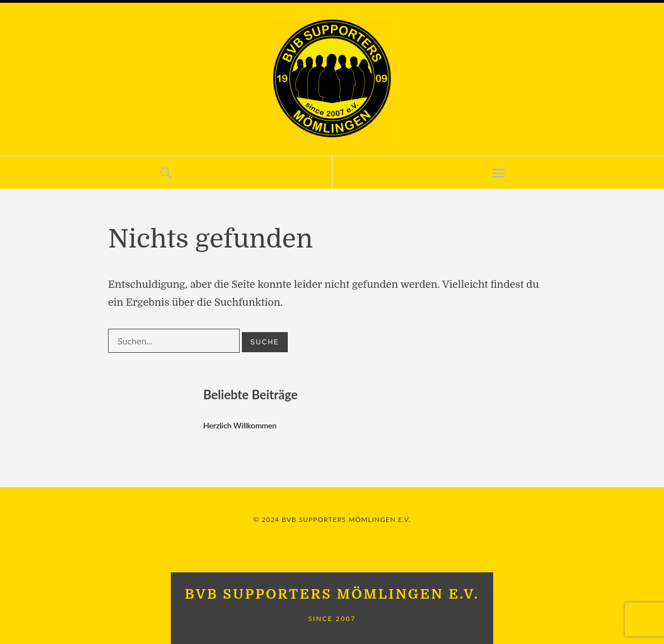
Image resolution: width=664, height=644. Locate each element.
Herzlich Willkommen (240, 425)
